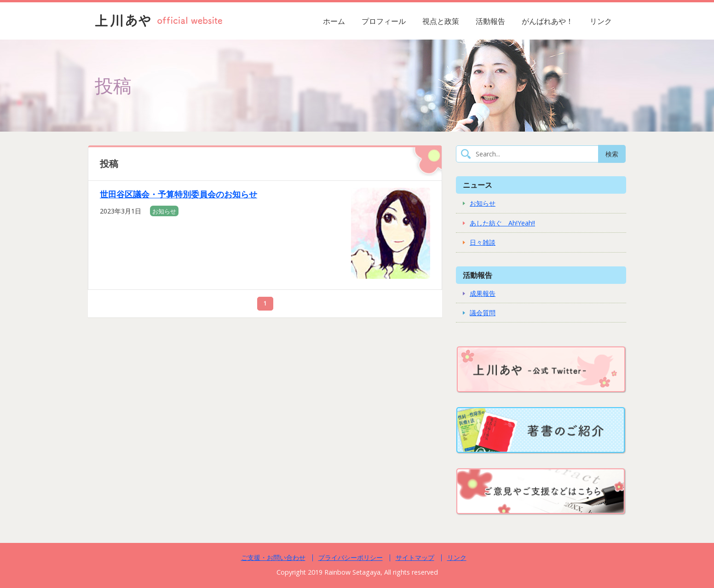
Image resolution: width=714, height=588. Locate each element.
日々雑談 (483, 242)
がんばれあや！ (547, 21)
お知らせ (164, 211)
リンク (601, 21)
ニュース (478, 185)
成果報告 (483, 293)
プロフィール (384, 21)
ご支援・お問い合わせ (273, 557)
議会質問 (483, 313)
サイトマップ (415, 557)
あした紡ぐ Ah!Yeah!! (502, 223)
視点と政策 (441, 21)
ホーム (334, 21)
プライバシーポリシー (351, 557)
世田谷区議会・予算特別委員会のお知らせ (178, 194)
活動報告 (490, 21)
